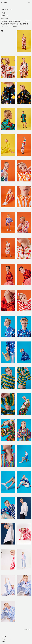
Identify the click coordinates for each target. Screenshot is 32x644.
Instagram (4, 636)
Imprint (3, 642)
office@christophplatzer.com (9, 639)
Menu (29, 2)
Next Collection (27, 629)
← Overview (4, 2)
